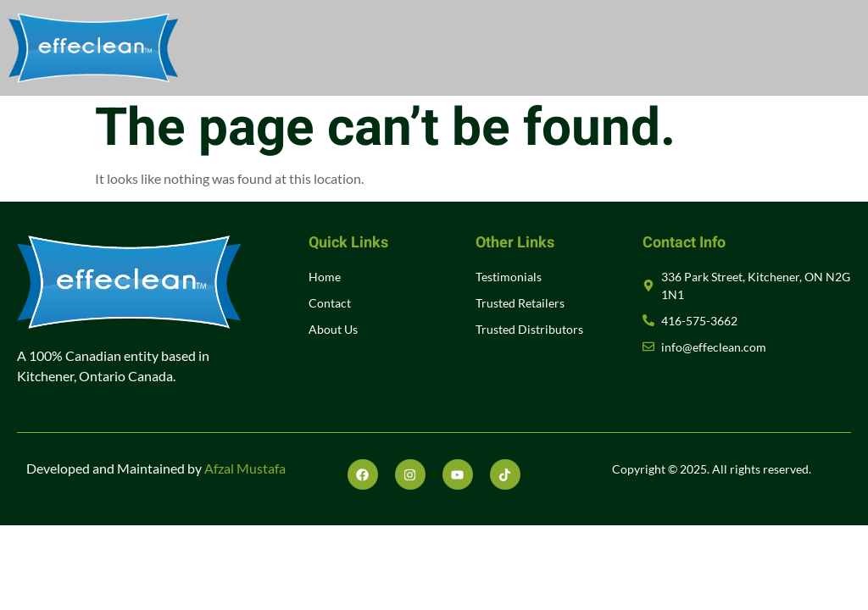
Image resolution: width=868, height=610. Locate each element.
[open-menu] (833, 48)
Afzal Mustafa (245, 468)
